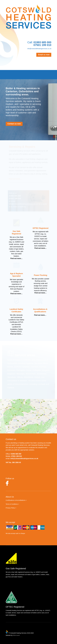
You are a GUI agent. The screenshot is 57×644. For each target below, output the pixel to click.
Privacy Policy (10, 508)
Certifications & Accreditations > (16, 500)
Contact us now (14, 124)
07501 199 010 (17, 456)
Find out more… (16, 258)
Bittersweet (16, 635)
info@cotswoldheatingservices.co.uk (39, 49)
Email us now (44, 55)
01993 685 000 (16, 454)
